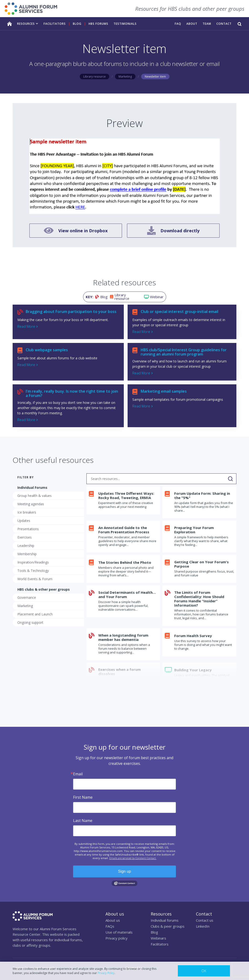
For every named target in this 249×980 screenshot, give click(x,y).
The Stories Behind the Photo (125, 562)
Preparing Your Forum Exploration (194, 530)
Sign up (124, 871)
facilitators (55, 24)
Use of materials (119, 932)
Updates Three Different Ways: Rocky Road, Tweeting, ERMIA (126, 495)
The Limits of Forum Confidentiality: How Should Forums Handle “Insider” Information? (199, 599)
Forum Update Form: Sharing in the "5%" (202, 495)
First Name (83, 797)
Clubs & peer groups (168, 926)
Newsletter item (155, 77)
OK (204, 971)
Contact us (205, 920)
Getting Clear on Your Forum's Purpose (202, 564)
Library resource (95, 77)
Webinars (158, 938)
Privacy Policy (106, 973)
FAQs (110, 926)
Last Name (83, 821)
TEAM (207, 24)
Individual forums (165, 920)
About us (113, 920)
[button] (28, 24)
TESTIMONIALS (125, 24)
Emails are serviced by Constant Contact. (133, 858)
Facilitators (160, 944)
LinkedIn (203, 926)
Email (78, 774)
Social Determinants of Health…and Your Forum (127, 594)
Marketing (125, 77)
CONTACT (224, 24)
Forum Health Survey (193, 636)
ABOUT (192, 24)
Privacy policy (117, 938)
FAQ (178, 24)
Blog (77, 24)
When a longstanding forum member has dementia (123, 637)
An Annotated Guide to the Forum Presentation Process (124, 530)
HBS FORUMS (98, 24)
